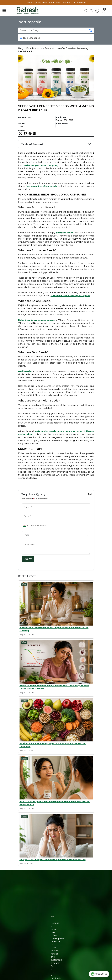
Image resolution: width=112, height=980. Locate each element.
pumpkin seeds (65, 233)
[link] (86, 11)
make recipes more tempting (41, 165)
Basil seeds (25, 371)
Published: (62, 117)
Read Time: (62, 124)
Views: (22, 124)
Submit (28, 559)
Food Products (34, 48)
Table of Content (32, 144)
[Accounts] (97, 11)
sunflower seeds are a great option (71, 296)
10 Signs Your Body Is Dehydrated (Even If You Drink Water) (53, 860)
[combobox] (25, 526)
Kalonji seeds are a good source (36, 320)
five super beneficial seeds (41, 186)
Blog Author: (24, 117)
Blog (21, 48)
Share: (21, 131)
